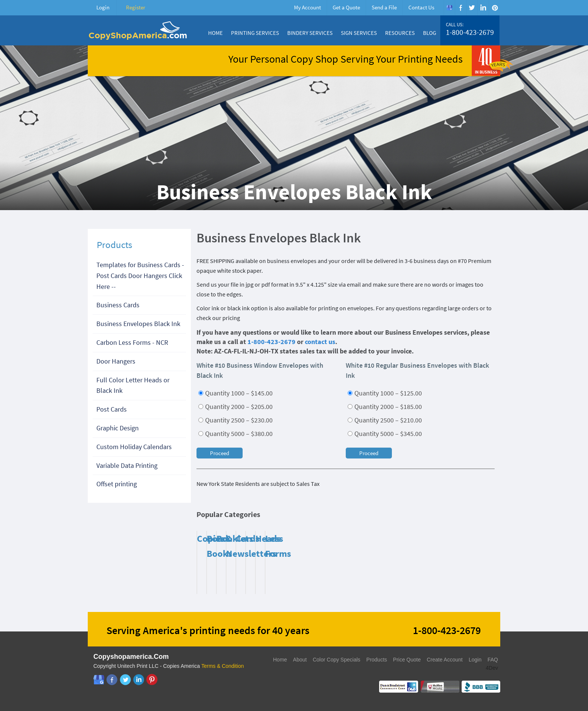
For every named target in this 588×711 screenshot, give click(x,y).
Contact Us (421, 7)
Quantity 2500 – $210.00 (385, 420)
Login (103, 7)
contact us (320, 342)
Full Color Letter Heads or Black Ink (133, 385)
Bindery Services (310, 33)
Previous (478, 516)
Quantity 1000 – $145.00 (235, 393)
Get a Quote (346, 7)
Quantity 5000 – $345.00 (385, 434)
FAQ (493, 660)
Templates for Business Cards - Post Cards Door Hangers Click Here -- (140, 276)
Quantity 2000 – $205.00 (235, 407)
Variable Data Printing (127, 465)
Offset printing (117, 484)
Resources (400, 33)
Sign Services (359, 33)
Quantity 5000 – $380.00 (235, 434)
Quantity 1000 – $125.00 (385, 393)
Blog (430, 33)
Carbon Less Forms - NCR (132, 342)
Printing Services (255, 33)
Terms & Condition (223, 666)
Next (487, 516)
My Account (307, 7)
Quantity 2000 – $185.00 (385, 407)
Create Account (445, 660)
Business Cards (118, 305)
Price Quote (407, 660)
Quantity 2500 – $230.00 (235, 420)
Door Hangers (116, 361)
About (300, 660)
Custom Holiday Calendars (134, 447)
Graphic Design (118, 428)
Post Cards (112, 409)
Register (136, 7)
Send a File (384, 7)
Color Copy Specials (337, 660)
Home (215, 33)
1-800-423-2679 (470, 32)
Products (377, 660)
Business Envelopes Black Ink (138, 324)
